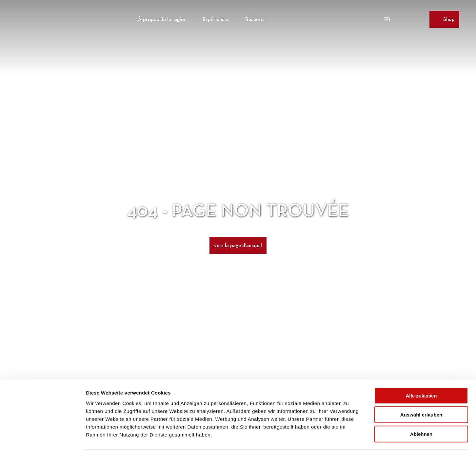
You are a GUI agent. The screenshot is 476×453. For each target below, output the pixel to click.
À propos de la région (162, 18)
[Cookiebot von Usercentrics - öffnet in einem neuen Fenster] (42, 440)
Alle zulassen (421, 373)
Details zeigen (349, 440)
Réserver (255, 18)
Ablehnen (421, 411)
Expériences (216, 18)
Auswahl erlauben (421, 392)
